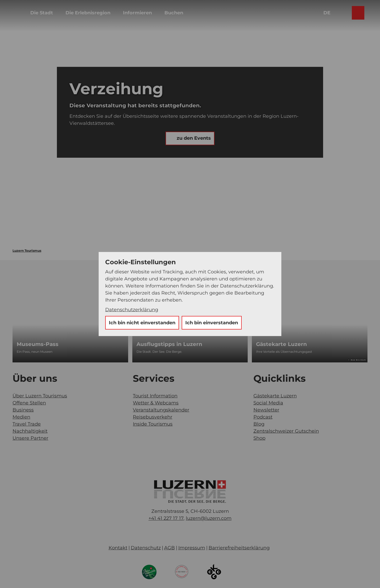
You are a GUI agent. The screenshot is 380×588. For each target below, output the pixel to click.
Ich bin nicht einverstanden (142, 323)
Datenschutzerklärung (132, 310)
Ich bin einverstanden (212, 323)
